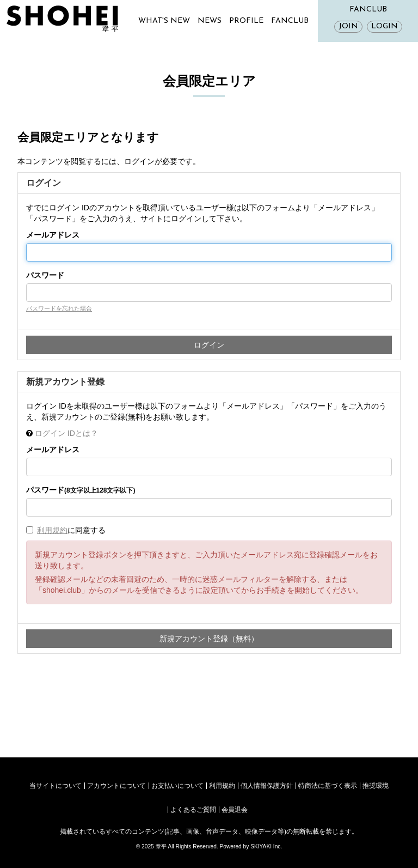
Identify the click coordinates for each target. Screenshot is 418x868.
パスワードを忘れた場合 (59, 308)
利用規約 (52, 530)
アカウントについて (116, 786)
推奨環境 (376, 786)
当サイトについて (56, 786)
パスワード (45, 275)
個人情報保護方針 (267, 786)
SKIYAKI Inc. (266, 846)
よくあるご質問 (193, 810)
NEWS (210, 21)
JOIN (348, 26)
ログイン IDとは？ (66, 433)
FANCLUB (290, 21)
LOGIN (385, 26)
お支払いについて (177, 786)
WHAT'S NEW (164, 21)
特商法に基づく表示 (328, 786)
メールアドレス (53, 235)
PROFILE (246, 21)
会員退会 (235, 810)
